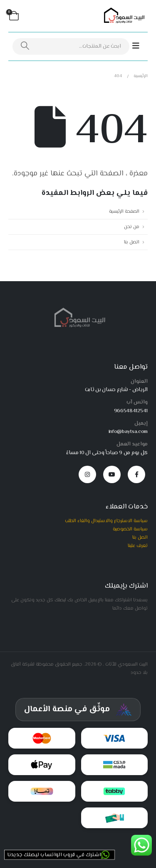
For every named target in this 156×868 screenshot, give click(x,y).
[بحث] (25, 46)
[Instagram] (87, 474)
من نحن (132, 227)
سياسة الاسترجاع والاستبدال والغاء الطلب (106, 521)
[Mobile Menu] (140, 46)
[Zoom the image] (78, 310)
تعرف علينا (138, 546)
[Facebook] (136, 474)
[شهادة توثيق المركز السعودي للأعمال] (78, 710)
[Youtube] (112, 474)
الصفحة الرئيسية (124, 212)
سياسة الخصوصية (130, 529)
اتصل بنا (132, 242)
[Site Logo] (123, 16)
